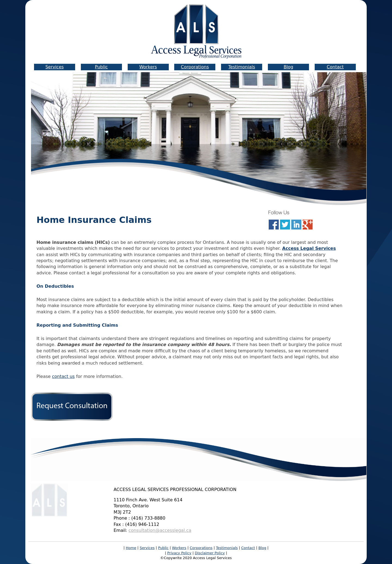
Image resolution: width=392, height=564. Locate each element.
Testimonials (242, 67)
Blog (288, 67)
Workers (148, 67)
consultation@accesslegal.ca (160, 530)
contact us (63, 376)
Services (55, 67)
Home (131, 548)
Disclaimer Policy (210, 553)
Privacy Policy (179, 553)
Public (101, 67)
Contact (335, 67)
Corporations (195, 67)
